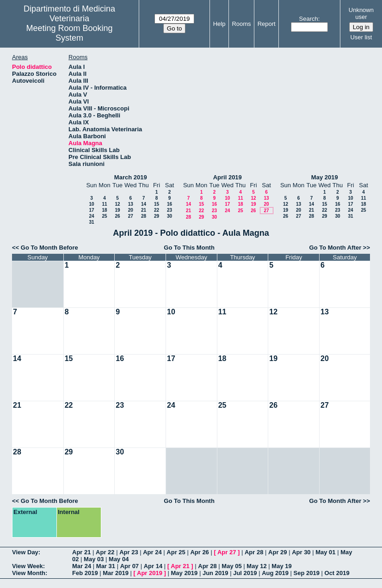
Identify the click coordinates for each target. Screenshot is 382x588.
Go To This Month (189, 248)
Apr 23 (129, 552)
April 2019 (228, 177)
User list (361, 37)
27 (131, 216)
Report (267, 24)
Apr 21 (81, 552)
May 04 (119, 559)
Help (219, 24)
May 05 (231, 566)
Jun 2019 (216, 573)
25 (104, 216)
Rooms (241, 24)
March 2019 (131, 177)
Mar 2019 (116, 573)
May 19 (281, 566)
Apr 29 (277, 552)
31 (91, 222)
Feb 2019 (85, 573)
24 (91, 216)
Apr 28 (254, 552)
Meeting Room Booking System (69, 33)
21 (144, 210)
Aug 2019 (275, 573)
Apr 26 (199, 552)
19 (117, 210)
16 (169, 204)
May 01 (325, 552)
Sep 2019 (307, 573)
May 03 (94, 559)
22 (157, 210)
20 (131, 210)
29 (157, 216)
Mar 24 (82, 566)
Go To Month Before (49, 248)
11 (104, 204)
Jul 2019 (245, 573)
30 (169, 216)
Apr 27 (227, 552)
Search (309, 19)
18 (104, 210)
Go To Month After (336, 248)
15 (157, 204)
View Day (25, 552)
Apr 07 (129, 566)
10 (91, 204)
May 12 (256, 566)
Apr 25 (176, 552)
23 (169, 210)
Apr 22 (105, 552)
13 (131, 204)
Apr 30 (301, 552)
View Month (29, 573)
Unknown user (361, 13)
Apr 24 (152, 552)
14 (144, 204)
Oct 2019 (337, 573)
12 (117, 204)
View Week (28, 566)
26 (117, 216)
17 (91, 210)
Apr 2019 (150, 573)
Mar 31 (106, 566)
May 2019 (325, 177)
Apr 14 (153, 566)
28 (144, 216)
